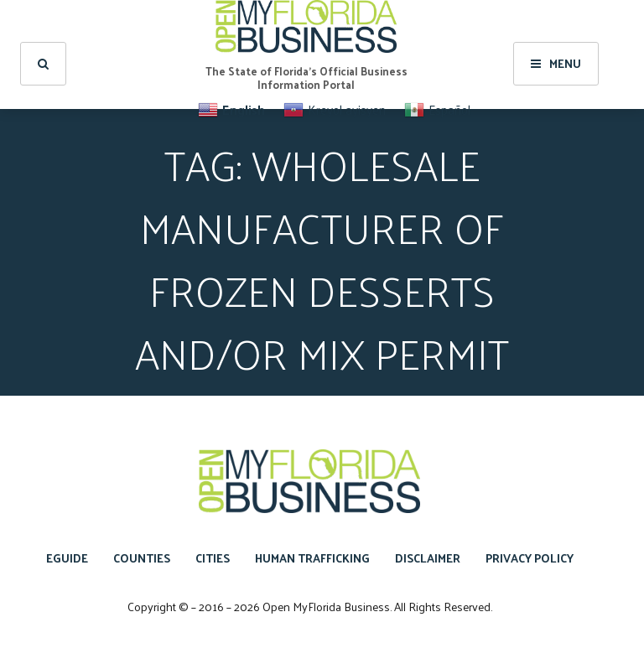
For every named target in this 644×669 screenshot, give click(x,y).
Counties (142, 558)
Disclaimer (428, 558)
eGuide (67, 558)
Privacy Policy (530, 558)
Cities (213, 558)
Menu (556, 63)
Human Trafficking (312, 558)
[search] (43, 64)
